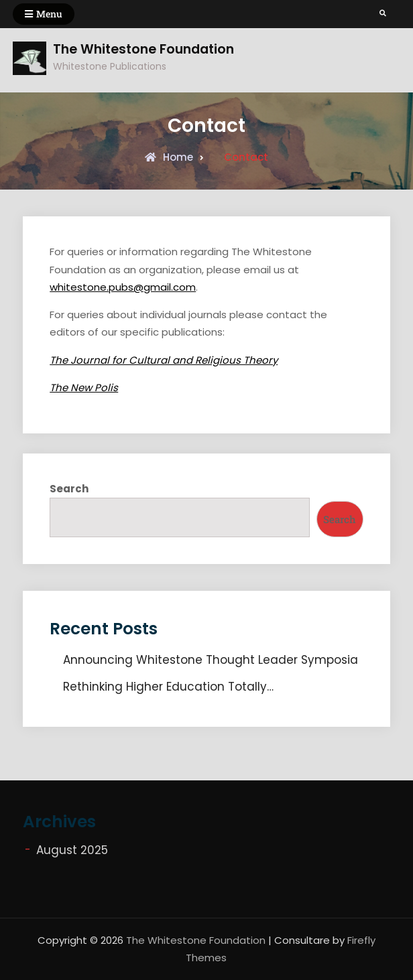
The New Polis (84, 388)
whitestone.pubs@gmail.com (123, 287)
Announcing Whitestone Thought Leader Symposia (211, 660)
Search (69, 489)
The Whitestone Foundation (143, 49)
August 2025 (72, 850)
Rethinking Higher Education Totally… (168, 687)
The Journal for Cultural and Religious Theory (164, 360)
